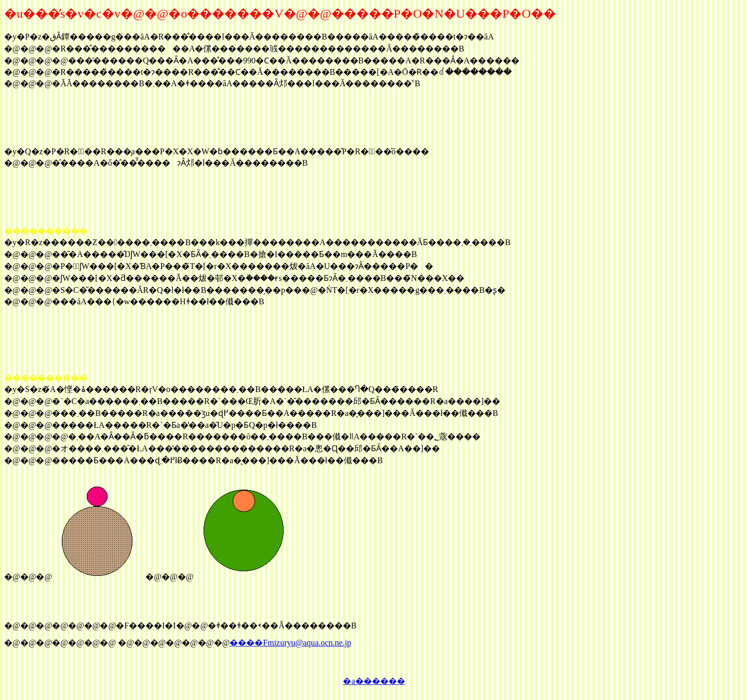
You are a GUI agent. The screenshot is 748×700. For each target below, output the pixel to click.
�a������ (374, 681)
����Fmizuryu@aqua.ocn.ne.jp (290, 643)
